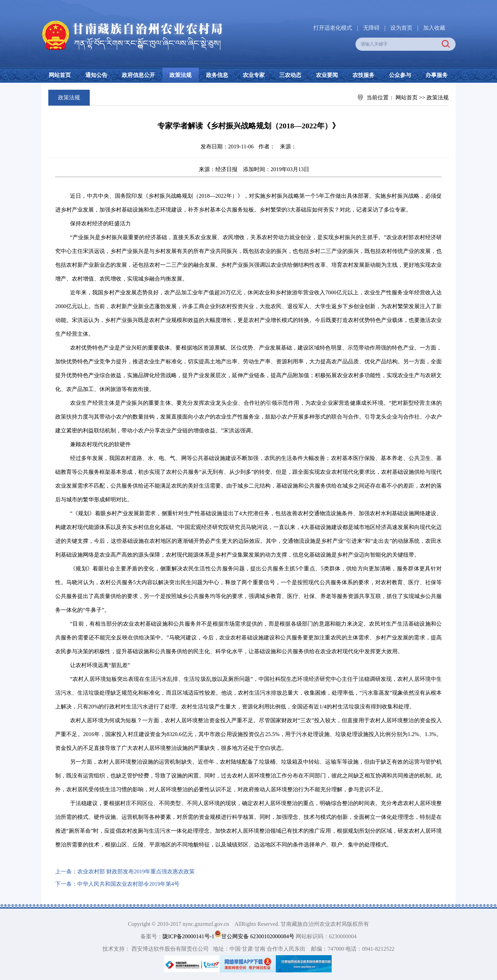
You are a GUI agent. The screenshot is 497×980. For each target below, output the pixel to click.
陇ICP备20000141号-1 (188, 936)
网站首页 (60, 75)
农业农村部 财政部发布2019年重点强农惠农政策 (136, 871)
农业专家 (254, 75)
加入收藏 (434, 28)
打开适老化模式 (333, 28)
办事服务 (437, 75)
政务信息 (217, 75)
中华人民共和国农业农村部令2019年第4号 (128, 884)
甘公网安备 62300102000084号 (255, 936)
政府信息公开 (138, 75)
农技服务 (363, 75)
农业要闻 (327, 75)
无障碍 (371, 28)
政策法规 (181, 75)
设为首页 (401, 28)
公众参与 (400, 75)
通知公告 (96, 75)
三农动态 (290, 75)
